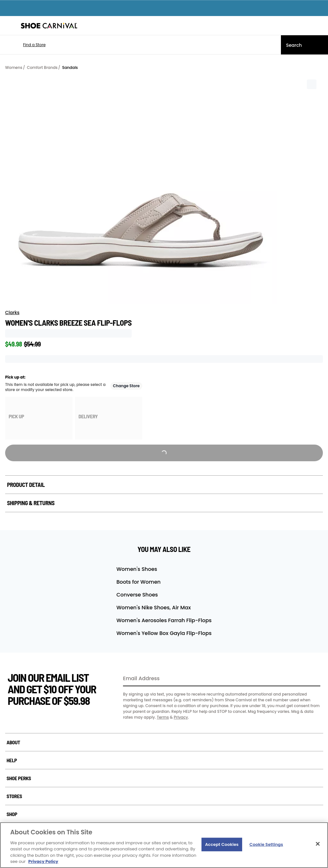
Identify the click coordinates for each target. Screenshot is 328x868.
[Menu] (10, 26)
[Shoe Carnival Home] (49, 26)
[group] (39, 418)
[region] (164, 845)
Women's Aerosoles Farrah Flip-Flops (164, 620)
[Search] (304, 45)
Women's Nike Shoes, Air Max (153, 608)
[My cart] (320, 26)
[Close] (318, 844)
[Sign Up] (313, 679)
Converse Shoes (137, 595)
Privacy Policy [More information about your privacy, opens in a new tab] (43, 861)
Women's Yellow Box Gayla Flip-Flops (164, 633)
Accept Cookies (222, 844)
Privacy (181, 717)
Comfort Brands (42, 67)
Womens (14, 67)
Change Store (127, 386)
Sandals (70, 67)
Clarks (12, 313)
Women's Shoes (137, 569)
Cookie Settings (266, 844)
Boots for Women (138, 582)
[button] (25, 45)
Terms (163, 717)
